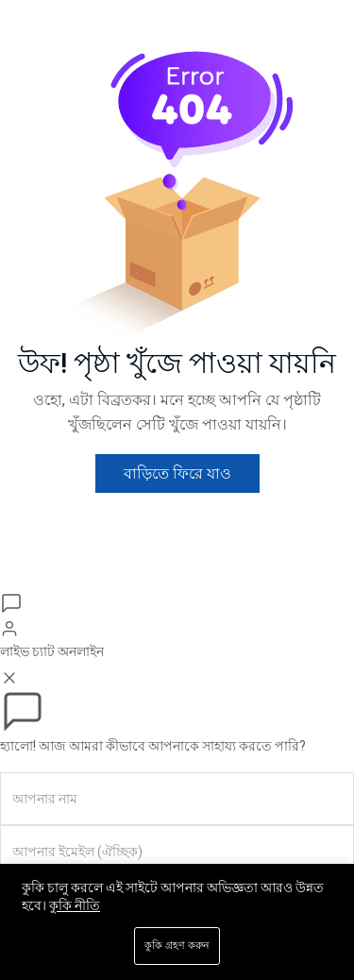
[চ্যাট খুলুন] (11, 602)
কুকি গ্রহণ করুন (177, 946)
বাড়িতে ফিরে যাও (177, 473)
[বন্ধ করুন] (9, 676)
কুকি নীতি (75, 905)
